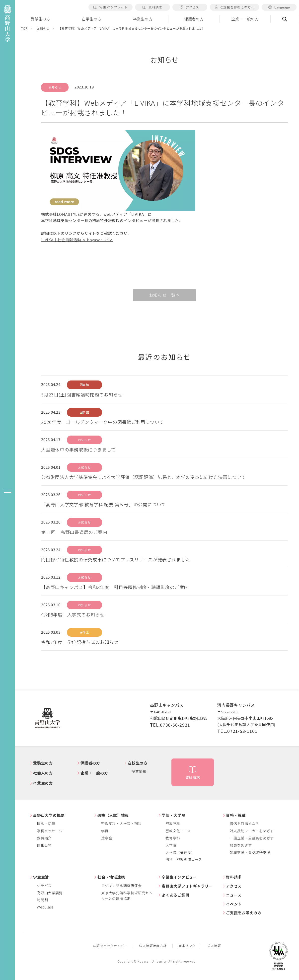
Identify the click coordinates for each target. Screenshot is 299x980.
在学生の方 (92, 19)
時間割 (42, 900)
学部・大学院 (174, 815)
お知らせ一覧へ (165, 295)
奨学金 (107, 838)
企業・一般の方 (245, 19)
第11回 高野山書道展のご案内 (74, 532)
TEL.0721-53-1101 (237, 731)
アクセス (190, 7)
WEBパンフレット (111, 7)
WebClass (45, 907)
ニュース (234, 895)
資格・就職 (236, 815)
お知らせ (43, 28)
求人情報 (214, 946)
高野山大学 (47, 718)
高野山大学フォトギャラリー (187, 886)
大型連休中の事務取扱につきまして (78, 450)
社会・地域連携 (111, 877)
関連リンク (187, 946)
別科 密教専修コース (184, 859)
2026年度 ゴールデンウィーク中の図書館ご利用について (102, 422)
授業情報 (139, 771)
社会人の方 (43, 773)
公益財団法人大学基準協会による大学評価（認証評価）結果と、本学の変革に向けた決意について (144, 477)
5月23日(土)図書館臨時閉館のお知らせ (82, 394)
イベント (234, 904)
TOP (24, 28)
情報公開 (44, 845)
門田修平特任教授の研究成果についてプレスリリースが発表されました (116, 559)
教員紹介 (44, 838)
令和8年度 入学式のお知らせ (73, 614)
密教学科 (173, 824)
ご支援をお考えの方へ (234, 7)
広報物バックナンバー (110, 946)
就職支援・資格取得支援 (250, 852)
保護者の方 (194, 19)
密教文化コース (178, 831)
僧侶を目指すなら (244, 824)
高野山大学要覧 (50, 893)
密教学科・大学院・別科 (121, 824)
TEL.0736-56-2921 (170, 725)
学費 (105, 831)
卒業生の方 (143, 19)
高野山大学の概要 (49, 815)
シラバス (44, 886)
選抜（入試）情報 (113, 815)
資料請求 (152, 7)
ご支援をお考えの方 (244, 913)
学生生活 (41, 877)
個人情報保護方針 (153, 946)
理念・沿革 (46, 824)
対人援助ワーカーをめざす (252, 831)
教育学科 (173, 838)
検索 (285, 19)
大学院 (171, 845)
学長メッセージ (50, 831)
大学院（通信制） (180, 852)
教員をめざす (241, 845)
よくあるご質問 (175, 895)
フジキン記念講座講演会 (121, 886)
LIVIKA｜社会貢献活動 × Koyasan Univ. (77, 240)
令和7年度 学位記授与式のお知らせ (80, 642)
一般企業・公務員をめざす (252, 838)
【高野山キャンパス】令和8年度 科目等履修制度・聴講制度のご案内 (115, 587)
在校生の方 (138, 763)
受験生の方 (40, 19)
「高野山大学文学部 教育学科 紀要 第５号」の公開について (104, 504)
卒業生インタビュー (179, 877)
